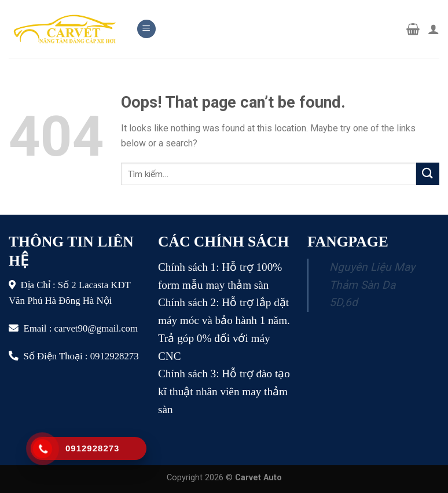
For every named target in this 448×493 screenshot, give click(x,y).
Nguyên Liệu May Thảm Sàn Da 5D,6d (372, 285)
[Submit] (428, 174)
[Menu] (146, 29)
